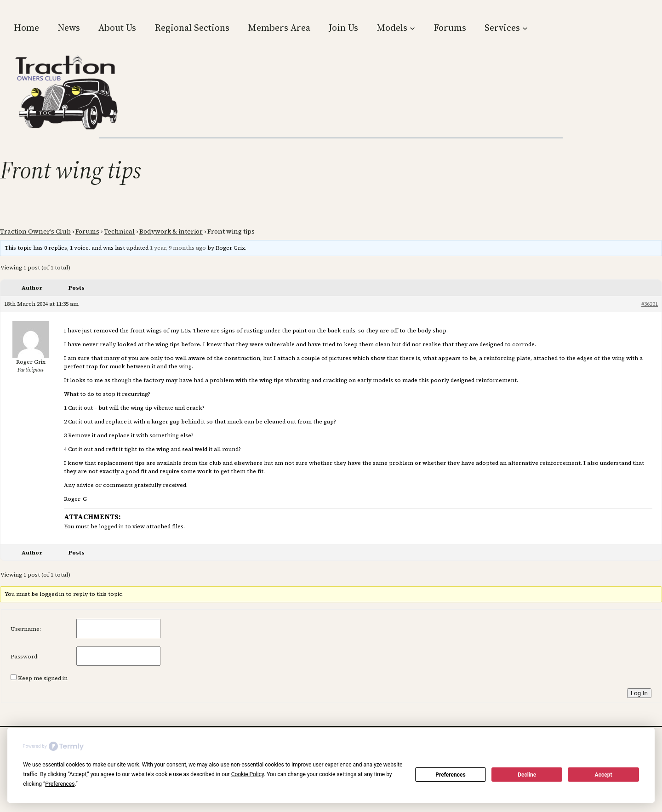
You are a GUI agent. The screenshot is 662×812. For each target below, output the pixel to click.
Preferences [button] (60, 784)
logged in (111, 526)
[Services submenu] (525, 28)
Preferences (451, 775)
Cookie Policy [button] (248, 774)
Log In (639, 693)
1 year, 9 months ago (178, 248)
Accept (604, 775)
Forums (87, 231)
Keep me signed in (43, 678)
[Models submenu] (412, 28)
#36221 (650, 304)
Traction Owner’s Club (35, 231)
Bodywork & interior (171, 231)
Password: (25, 657)
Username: (26, 629)
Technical (119, 231)
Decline (527, 775)
